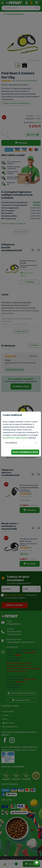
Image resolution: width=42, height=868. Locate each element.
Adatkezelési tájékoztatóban (16, 438)
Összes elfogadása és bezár (25, 452)
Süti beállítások (11, 443)
